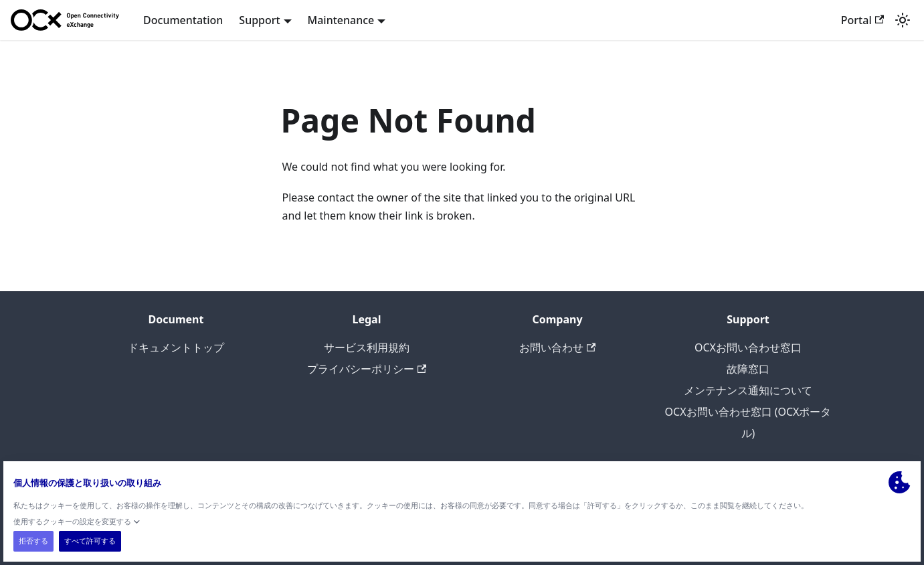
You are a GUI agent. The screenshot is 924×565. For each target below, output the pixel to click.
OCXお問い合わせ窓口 (748, 347)
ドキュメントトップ (176, 347)
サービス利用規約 (367, 347)
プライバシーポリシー (367, 369)
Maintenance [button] (341, 20)
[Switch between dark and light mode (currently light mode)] (903, 20)
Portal (862, 20)
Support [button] (259, 20)
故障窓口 (748, 369)
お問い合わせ (557, 347)
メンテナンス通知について (748, 390)
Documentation (183, 20)
